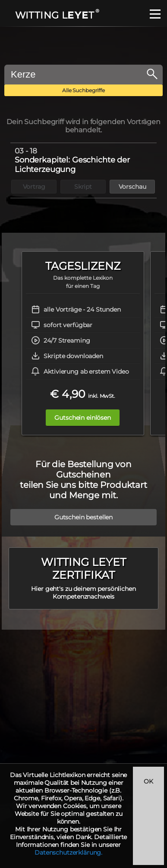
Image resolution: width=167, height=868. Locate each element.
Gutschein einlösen (82, 418)
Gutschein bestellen (83, 517)
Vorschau (132, 187)
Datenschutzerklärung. (68, 852)
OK (148, 781)
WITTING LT (57, 15)
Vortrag (34, 187)
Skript (83, 187)
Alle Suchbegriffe (83, 90)
